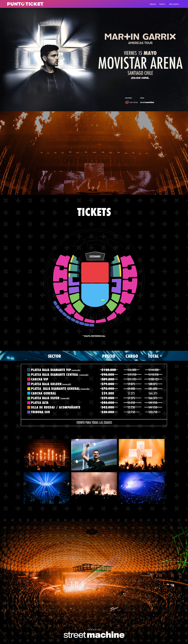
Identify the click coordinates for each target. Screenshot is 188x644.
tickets (162, 4)
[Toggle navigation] (174, 4)
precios (153, 4)
